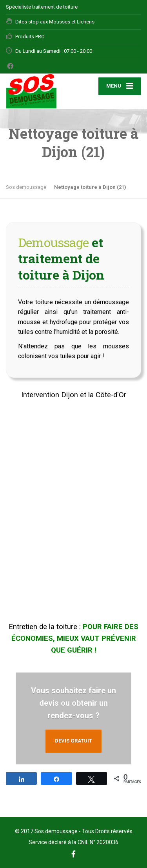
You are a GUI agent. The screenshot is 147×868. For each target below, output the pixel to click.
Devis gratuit (73, 741)
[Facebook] (10, 66)
